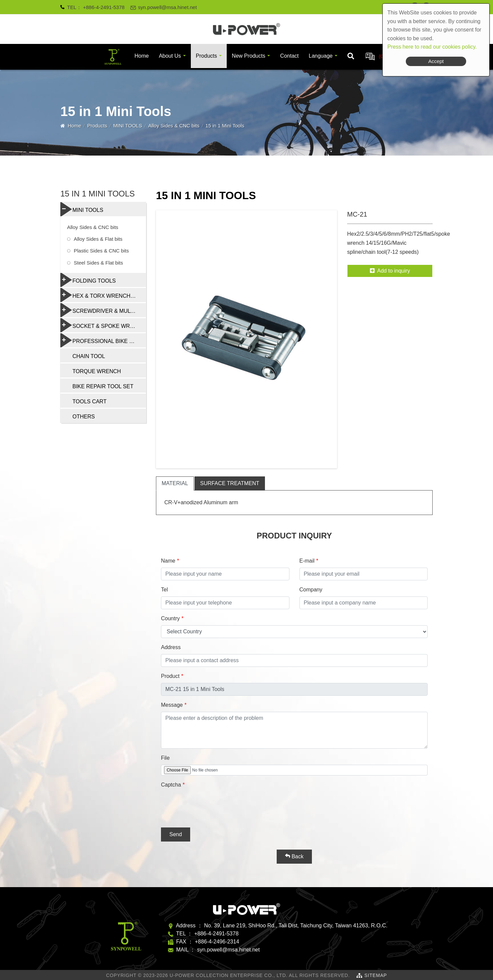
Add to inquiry (390, 271)
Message (172, 705)
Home (142, 56)
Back (294, 856)
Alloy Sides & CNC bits (174, 126)
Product (170, 676)
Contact (289, 56)
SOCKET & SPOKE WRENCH (103, 325)
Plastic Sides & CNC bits (101, 251)
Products (206, 56)
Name (168, 561)
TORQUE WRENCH (97, 371)
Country (170, 618)
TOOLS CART (90, 401)
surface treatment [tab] (230, 483)
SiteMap (376, 975)
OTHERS (84, 417)
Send (176, 834)
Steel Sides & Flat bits (98, 263)
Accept (436, 61)
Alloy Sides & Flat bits (98, 239)
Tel (164, 590)
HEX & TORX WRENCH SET (101, 295)
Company (311, 590)
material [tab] (175, 483)
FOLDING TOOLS (88, 280)
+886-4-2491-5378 (104, 7)
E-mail (307, 561)
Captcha (171, 785)
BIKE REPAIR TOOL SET (103, 386)
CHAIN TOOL (89, 356)
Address (171, 647)
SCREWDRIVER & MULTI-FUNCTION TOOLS (103, 310)
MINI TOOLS (128, 126)
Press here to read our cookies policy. (432, 47)
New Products (249, 56)
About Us (170, 56)
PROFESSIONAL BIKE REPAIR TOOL (103, 340)
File (165, 758)
